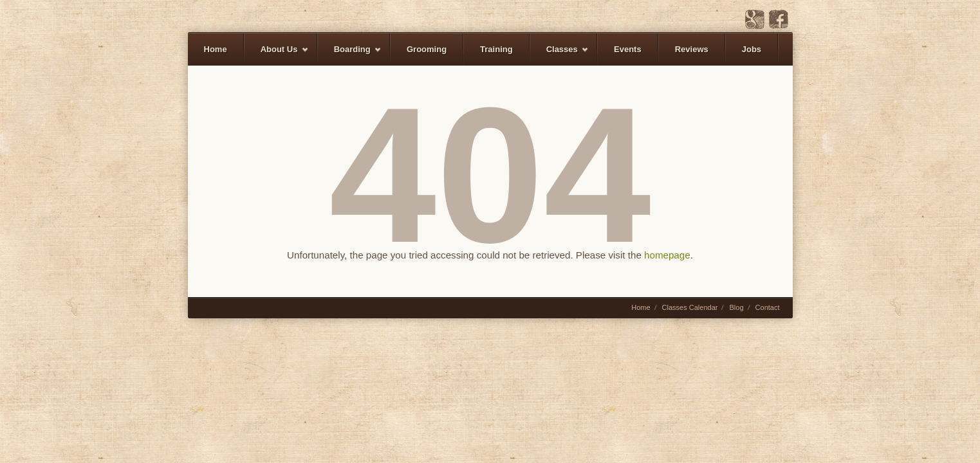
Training (496, 49)
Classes (559, 55)
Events (628, 49)
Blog (736, 307)
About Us (277, 55)
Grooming (427, 49)
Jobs (752, 49)
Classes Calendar (690, 307)
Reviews (692, 49)
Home (216, 49)
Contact (768, 307)
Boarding (350, 55)
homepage (667, 255)
